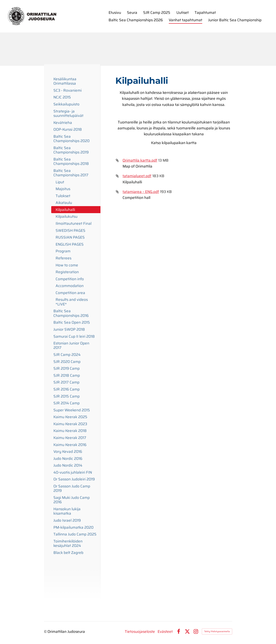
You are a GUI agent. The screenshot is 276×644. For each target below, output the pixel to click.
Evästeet (165, 632)
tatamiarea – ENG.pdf (141, 192)
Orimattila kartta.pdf (140, 160)
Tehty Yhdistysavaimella (217, 631)
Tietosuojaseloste (140, 632)
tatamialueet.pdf (137, 176)
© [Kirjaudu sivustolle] (46, 632)
